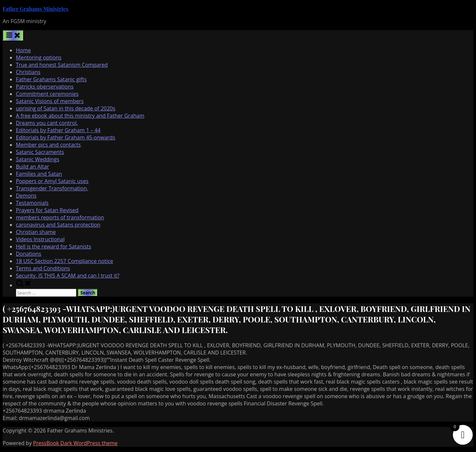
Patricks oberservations (45, 87)
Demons (26, 196)
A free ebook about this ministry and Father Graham (80, 116)
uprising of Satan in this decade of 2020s (66, 108)
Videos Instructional (40, 239)
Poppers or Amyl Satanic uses (52, 181)
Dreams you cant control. (47, 123)
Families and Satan (39, 174)
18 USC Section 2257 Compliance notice (64, 261)
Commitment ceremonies (47, 94)
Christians (28, 72)
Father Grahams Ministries (36, 9)
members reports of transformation (60, 217)
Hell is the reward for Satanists (54, 246)
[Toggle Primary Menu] (13, 36)
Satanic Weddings (38, 159)
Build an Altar (32, 167)
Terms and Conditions (43, 268)
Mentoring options (39, 57)
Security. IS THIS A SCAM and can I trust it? (68, 276)
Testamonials (32, 203)
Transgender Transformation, (52, 188)
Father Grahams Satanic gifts (51, 79)
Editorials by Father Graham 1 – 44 (58, 130)
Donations (29, 254)
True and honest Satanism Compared (62, 65)
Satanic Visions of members (50, 101)
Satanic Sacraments (40, 152)
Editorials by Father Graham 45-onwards (66, 137)
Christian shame (36, 232)
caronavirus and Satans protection (58, 225)
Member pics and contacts (48, 145)
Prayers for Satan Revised (47, 210)
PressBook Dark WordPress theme (75, 443)
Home (23, 50)
